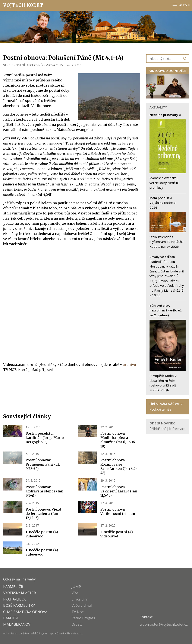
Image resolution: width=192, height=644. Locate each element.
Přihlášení (158, 429)
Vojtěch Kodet (23, 5)
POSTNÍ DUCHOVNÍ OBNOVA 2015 (38, 65)
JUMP (76, 587)
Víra (75, 593)
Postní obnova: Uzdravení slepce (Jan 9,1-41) (44, 491)
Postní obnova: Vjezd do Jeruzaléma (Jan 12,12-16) (43, 514)
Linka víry (80, 599)
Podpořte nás (160, 409)
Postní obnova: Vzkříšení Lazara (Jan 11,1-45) (119, 491)
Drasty (77, 624)
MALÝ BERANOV (17, 624)
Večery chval (82, 605)
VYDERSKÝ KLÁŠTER (20, 593)
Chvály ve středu (162, 257)
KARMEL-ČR (13, 587)
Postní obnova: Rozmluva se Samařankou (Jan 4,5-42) (119, 466)
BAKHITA (11, 618)
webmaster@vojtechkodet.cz (164, 624)
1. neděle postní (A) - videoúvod (43, 534)
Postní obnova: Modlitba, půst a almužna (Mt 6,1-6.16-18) (119, 440)
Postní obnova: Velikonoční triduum (118, 511)
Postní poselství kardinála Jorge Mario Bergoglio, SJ (45, 438)
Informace (177, 429)
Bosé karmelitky (19, 605)
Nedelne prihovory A (165, 115)
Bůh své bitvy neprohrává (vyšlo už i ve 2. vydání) (166, 310)
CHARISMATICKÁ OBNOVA (25, 612)
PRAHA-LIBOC (15, 599)
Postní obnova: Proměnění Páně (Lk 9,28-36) (43, 464)
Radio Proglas (83, 618)
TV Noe (78, 612)
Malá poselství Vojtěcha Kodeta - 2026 (164, 203)
